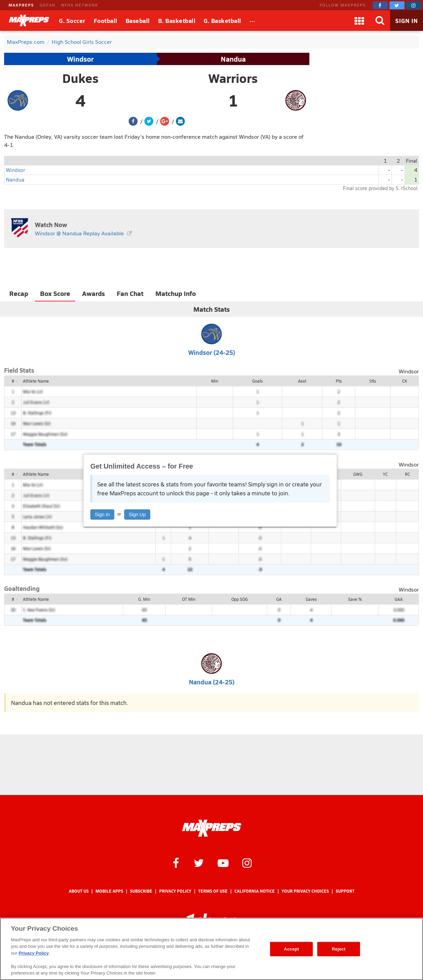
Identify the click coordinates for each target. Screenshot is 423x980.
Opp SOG (240, 599)
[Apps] (359, 21)
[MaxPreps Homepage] (212, 828)
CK (405, 381)
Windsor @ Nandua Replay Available (79, 233)
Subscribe (141, 891)
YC (385, 474)
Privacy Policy (175, 891)
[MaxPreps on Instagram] (414, 5)
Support (345, 891)
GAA (399, 599)
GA (279, 599)
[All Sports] (252, 21)
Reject (339, 949)
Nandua (233, 59)
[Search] (380, 21)
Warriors (233, 78)
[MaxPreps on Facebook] (380, 5)
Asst (302, 381)
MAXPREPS (21, 5)
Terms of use (213, 891)
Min (215, 381)
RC (407, 474)
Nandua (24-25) (212, 682)
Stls (373, 381)
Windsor (80, 59)
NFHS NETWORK (80, 5)
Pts (339, 381)
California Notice (255, 891)
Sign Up (137, 514)
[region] (211, 949)
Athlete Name (36, 381)
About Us (79, 891)
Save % (355, 599)
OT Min (189, 599)
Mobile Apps (109, 891)
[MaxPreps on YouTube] (223, 863)
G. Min (144, 599)
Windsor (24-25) (212, 352)
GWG (358, 474)
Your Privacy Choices (305, 891)
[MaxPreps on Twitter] (397, 5)
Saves (311, 599)
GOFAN (48, 5)
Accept (291, 949)
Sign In (102, 514)
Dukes (80, 78)
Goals (258, 381)
